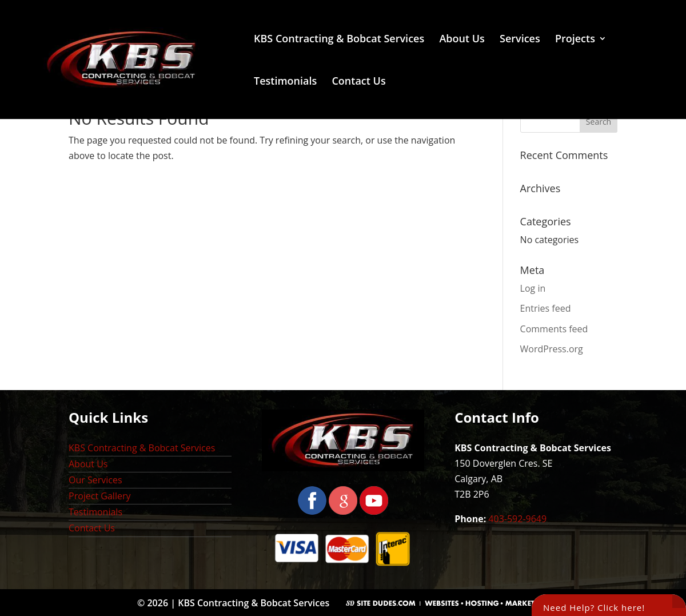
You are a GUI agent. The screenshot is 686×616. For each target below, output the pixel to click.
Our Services (95, 480)
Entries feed (546, 308)
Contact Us (358, 82)
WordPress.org (552, 349)
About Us (462, 40)
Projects (575, 40)
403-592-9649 (517, 519)
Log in (533, 288)
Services (520, 40)
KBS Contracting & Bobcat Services (339, 40)
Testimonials (285, 82)
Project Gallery (99, 496)
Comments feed (554, 329)
